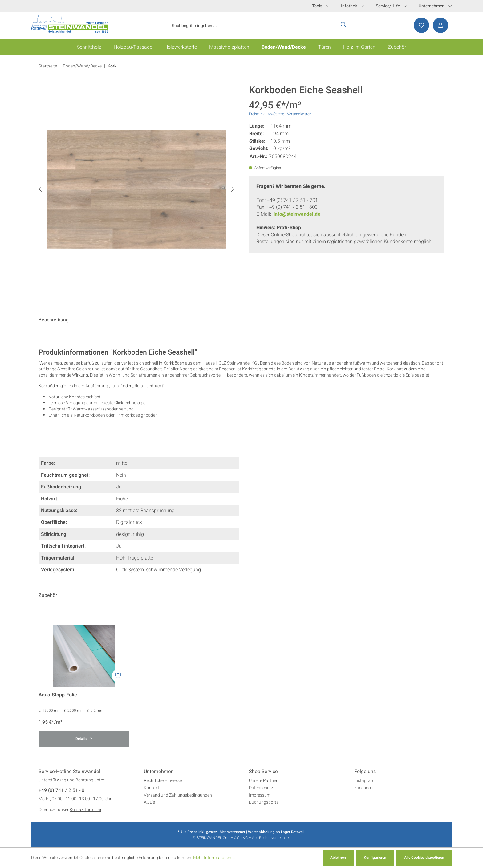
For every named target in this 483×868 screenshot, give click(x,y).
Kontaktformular (85, 810)
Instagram (364, 781)
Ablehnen (338, 858)
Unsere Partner (263, 781)
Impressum (260, 795)
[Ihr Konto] (439, 25)
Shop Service (263, 772)
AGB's (149, 802)
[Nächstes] (233, 189)
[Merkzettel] (420, 25)
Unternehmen (435, 6)
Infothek (353, 6)
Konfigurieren (375, 858)
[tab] (54, 321)
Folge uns (365, 772)
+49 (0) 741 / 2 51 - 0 (61, 791)
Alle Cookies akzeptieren (424, 858)
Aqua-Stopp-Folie (58, 695)
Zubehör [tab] (48, 595)
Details (84, 739)
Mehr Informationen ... (214, 858)
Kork (112, 66)
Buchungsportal (264, 802)
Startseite (48, 66)
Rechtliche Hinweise (163, 781)
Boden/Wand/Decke (82, 66)
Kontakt (152, 788)
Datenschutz (261, 788)
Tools (321, 6)
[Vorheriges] (40, 189)
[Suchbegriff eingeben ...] (251, 25)
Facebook (364, 788)
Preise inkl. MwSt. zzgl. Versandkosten (280, 114)
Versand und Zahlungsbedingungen (178, 795)
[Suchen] (344, 25)
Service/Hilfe (391, 6)
